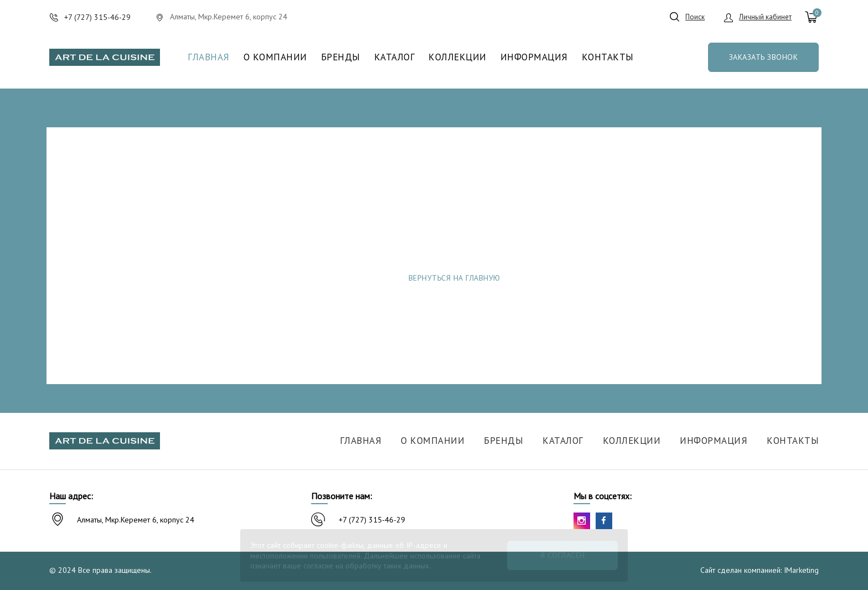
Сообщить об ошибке (612, 278)
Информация (534, 57)
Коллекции (458, 57)
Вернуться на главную (454, 278)
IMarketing (801, 570)
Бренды (341, 57)
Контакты (608, 57)
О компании (275, 57)
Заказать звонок (764, 57)
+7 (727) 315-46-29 (372, 520)
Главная (209, 57)
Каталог (395, 57)
